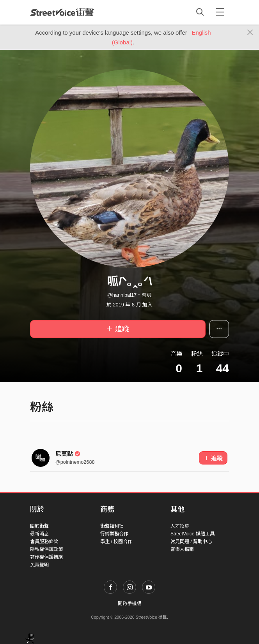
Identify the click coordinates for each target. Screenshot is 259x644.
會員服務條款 (44, 542)
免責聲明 (39, 565)
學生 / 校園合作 (116, 542)
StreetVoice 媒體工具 (192, 534)
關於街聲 (39, 526)
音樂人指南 (182, 549)
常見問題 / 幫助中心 (191, 542)
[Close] (250, 33)
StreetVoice (62, 12)
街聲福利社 (112, 526)
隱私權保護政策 (46, 549)
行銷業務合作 (114, 534)
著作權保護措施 (46, 557)
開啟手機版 (129, 604)
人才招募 (180, 526)
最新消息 (39, 534)
